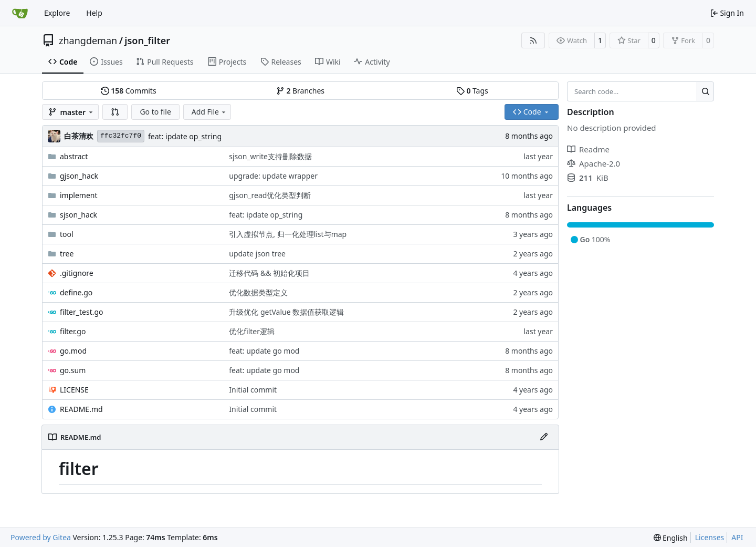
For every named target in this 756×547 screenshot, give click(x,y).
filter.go (73, 331)
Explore (57, 13)
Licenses (710, 537)
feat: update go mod (264, 351)
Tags (472, 91)
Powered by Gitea (41, 537)
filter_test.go (82, 312)
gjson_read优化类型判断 (270, 195)
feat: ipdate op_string (185, 136)
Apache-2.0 (594, 163)
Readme (588, 149)
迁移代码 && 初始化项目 (269, 273)
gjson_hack (79, 176)
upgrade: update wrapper (273, 176)
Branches (300, 91)
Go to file (155, 112)
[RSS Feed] (533, 40)
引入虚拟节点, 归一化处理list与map (288, 234)
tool (67, 234)
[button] (115, 112)
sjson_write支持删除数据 (270, 156)
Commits (129, 91)
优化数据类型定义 (258, 292)
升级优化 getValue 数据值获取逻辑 (286, 312)
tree (67, 254)
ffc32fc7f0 (121, 136)
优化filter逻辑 (252, 331)
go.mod (73, 351)
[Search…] (705, 91)
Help (94, 13)
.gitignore (77, 273)
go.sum (73, 370)
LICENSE (74, 390)
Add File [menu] (209, 112)
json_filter (147, 40)
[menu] (671, 538)
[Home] (20, 13)
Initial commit (253, 390)
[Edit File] (544, 437)
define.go (76, 292)
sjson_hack (78, 215)
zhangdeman (88, 40)
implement (79, 195)
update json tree (257, 254)
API (737, 537)
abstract (74, 156)
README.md (81, 409)
